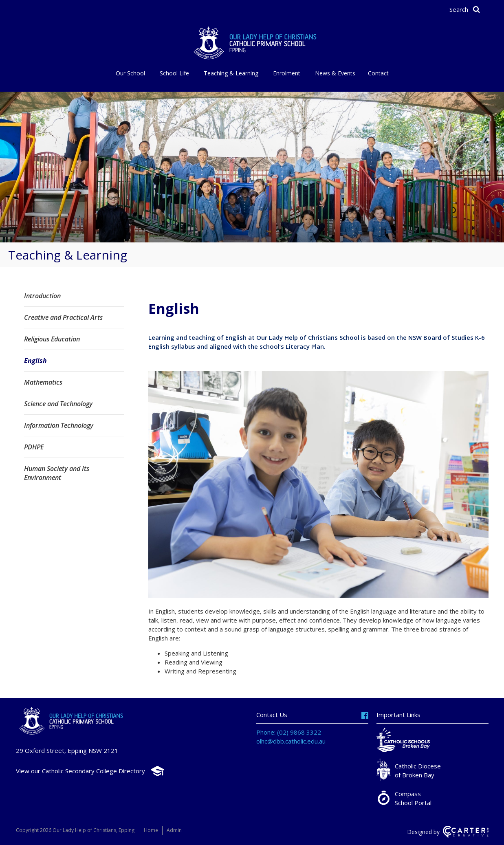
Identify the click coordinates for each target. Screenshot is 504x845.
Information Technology (59, 425)
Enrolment (287, 73)
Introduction (42, 296)
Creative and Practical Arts (63, 317)
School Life (174, 73)
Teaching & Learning (231, 73)
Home (151, 830)
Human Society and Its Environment (57, 473)
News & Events (335, 73)
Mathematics (43, 382)
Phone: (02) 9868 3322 (289, 732)
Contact (378, 73)
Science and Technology (58, 404)
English (35, 361)
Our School (130, 73)
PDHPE (34, 447)
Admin (174, 830)
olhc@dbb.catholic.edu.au (291, 741)
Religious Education (52, 339)
